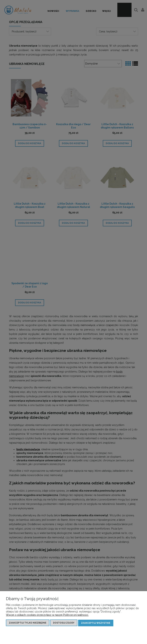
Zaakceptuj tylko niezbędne (28, 623)
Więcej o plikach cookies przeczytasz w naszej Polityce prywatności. (47, 615)
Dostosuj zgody (64, 623)
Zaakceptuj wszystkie (96, 623)
